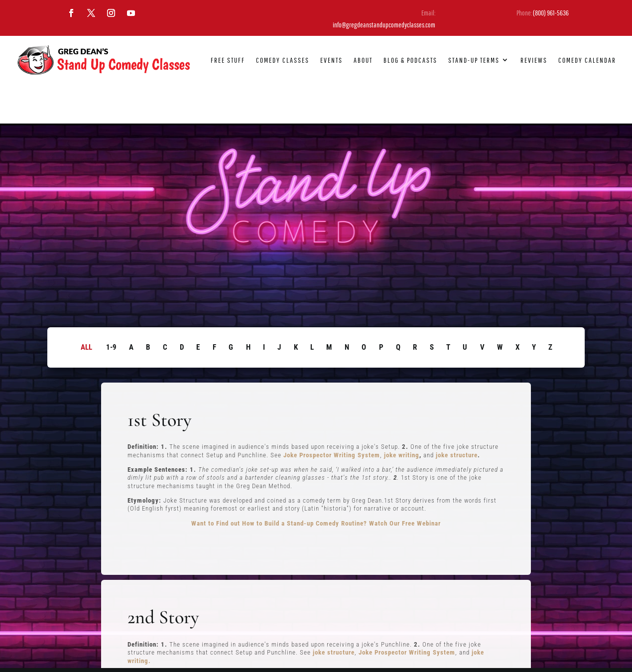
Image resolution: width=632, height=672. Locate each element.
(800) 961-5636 (551, 13)
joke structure (457, 415)
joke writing (402, 415)
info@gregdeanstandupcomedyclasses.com (384, 25)
